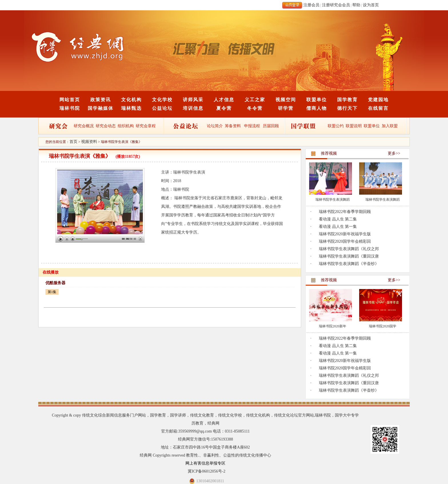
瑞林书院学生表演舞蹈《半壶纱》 (349, 264)
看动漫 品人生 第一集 (338, 227)
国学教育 (347, 100)
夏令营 (224, 108)
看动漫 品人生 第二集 (338, 219)
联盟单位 (317, 100)
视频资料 (89, 142)
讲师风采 (193, 100)
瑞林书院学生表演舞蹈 (333, 200)
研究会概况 (84, 126)
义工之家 (255, 100)
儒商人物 (317, 108)
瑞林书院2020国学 (383, 326)
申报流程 (252, 126)
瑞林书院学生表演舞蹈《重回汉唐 (349, 256)
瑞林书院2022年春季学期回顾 (345, 212)
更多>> (394, 153)
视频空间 (286, 100)
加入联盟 (390, 126)
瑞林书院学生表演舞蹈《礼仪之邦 (349, 249)
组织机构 (126, 126)
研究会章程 (145, 126)
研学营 (286, 108)
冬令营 (255, 108)
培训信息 (193, 108)
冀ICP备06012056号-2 (206, 471)
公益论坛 (162, 108)
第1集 (52, 292)
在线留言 (378, 108)
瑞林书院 (70, 108)
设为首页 (371, 5)
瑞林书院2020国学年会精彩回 (345, 241)
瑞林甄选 (131, 108)
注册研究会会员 (336, 5)
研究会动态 (106, 126)
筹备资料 (233, 126)
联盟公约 (336, 126)
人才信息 (224, 100)
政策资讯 (101, 100)
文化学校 (162, 100)
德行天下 (347, 108)
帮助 (356, 5)
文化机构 (131, 100)
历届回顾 (271, 126)
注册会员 (311, 5)
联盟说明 (354, 126)
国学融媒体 (101, 108)
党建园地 (378, 100)
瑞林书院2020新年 (333, 326)
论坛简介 (215, 126)
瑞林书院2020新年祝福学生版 (345, 234)
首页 (73, 142)
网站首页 (70, 100)
